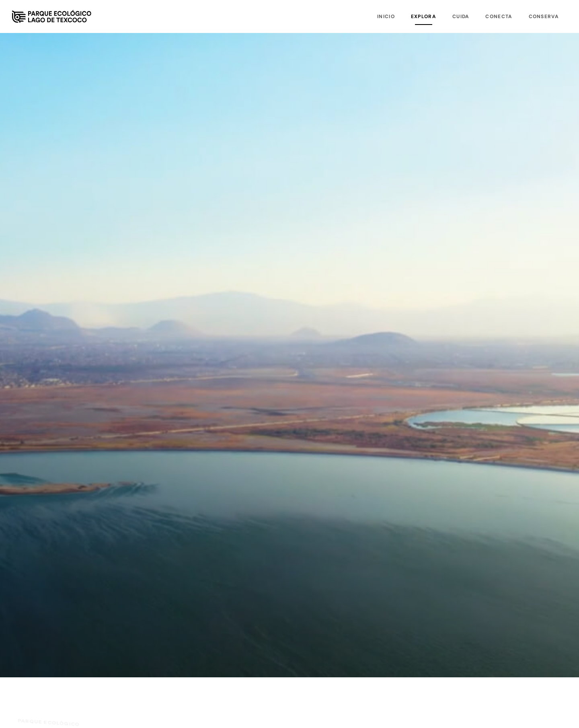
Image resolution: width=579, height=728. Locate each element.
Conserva (544, 16)
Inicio (386, 16)
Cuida (461, 16)
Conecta (499, 16)
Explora (424, 16)
